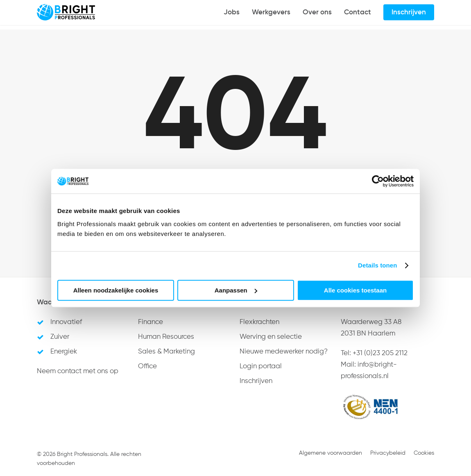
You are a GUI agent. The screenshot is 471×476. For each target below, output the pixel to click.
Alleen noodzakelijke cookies (116, 290)
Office (147, 366)
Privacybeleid (388, 453)
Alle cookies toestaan (355, 290)
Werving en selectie (271, 337)
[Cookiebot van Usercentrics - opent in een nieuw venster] (378, 181)
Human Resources (166, 337)
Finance (151, 322)
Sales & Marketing (166, 352)
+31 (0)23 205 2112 (380, 353)
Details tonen (377, 265)
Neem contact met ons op (78, 371)
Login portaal (261, 366)
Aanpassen (236, 290)
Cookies (424, 453)
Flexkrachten (259, 322)
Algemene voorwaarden (331, 453)
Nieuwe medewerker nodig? (284, 352)
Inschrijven (256, 381)
